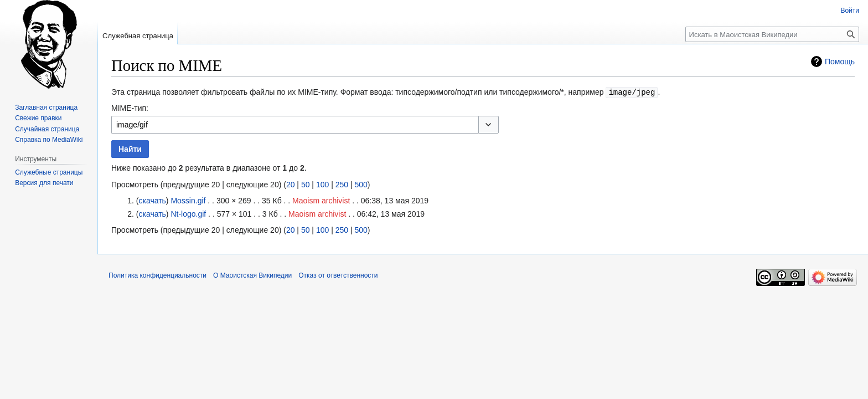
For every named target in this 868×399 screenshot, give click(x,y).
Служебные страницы (49, 172)
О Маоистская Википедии (252, 275)
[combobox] (295, 124)
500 (361, 184)
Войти (850, 11)
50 (306, 184)
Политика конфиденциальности (157, 275)
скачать (152, 200)
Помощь (840, 62)
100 (322, 184)
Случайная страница (47, 129)
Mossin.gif (188, 200)
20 (291, 184)
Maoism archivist (321, 200)
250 (342, 184)
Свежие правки (38, 118)
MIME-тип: (130, 108)
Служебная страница (138, 36)
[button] (489, 124)
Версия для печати (44, 183)
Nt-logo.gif (188, 213)
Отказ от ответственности (338, 275)
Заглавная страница (46, 108)
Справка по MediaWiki (49, 140)
